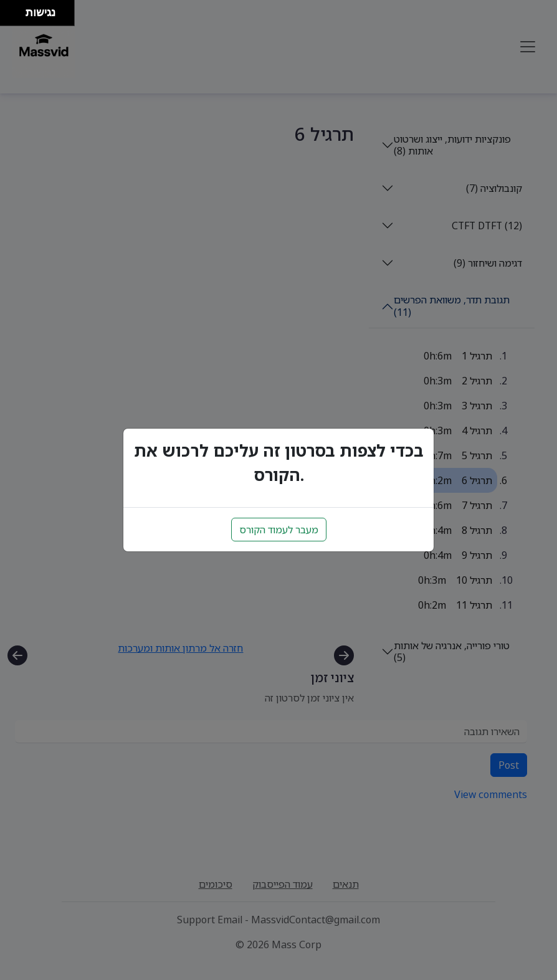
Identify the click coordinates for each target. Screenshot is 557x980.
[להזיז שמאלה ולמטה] (10, 17)
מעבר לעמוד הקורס (279, 530)
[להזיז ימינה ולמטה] (17, 17)
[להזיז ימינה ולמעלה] (17, 10)
